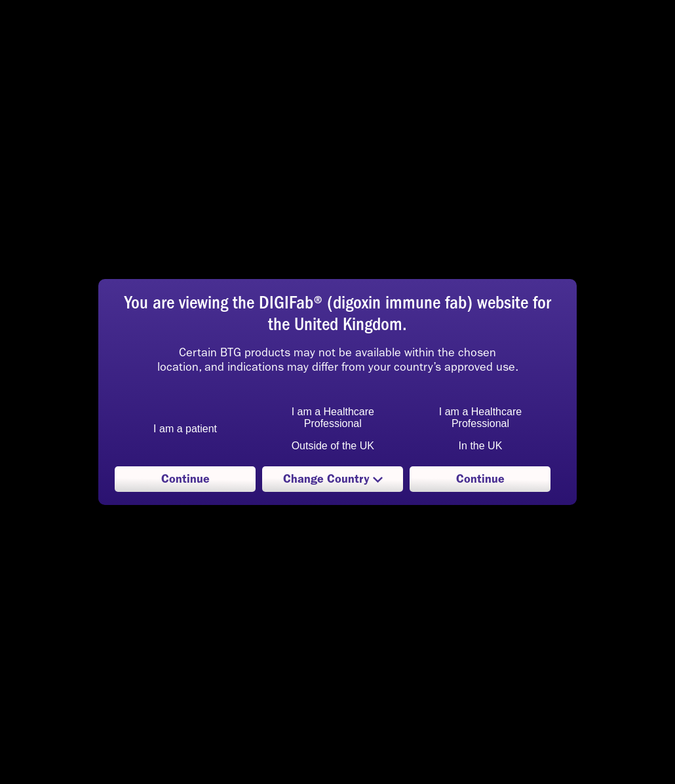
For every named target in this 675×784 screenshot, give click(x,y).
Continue (185, 479)
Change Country (333, 482)
